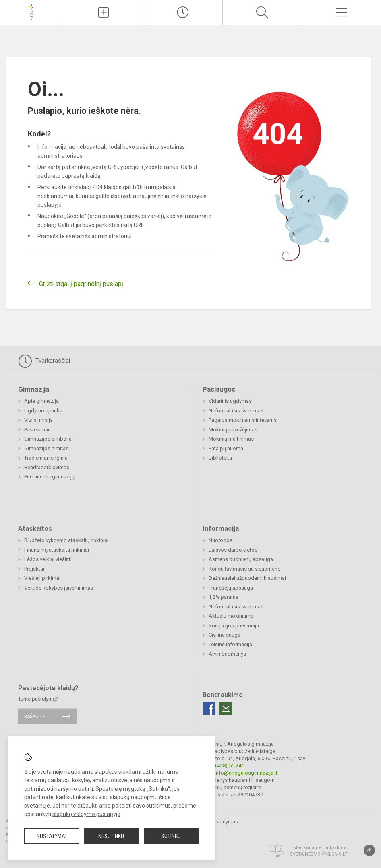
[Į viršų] (369, 850)
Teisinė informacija (230, 644)
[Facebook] (209, 708)
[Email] (226, 708)
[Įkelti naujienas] (104, 12)
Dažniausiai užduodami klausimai (247, 578)
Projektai (34, 569)
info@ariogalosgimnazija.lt (246, 773)
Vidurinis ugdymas (230, 401)
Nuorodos (221, 540)
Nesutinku (111, 836)
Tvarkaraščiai (44, 361)
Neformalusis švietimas (236, 411)
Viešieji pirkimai (42, 578)
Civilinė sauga (225, 635)
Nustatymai (52, 836)
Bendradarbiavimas (47, 467)
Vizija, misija (38, 420)
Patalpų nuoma (226, 448)
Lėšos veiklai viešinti (48, 559)
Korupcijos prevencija (234, 626)
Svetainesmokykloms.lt (319, 854)
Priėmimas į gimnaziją (49, 477)
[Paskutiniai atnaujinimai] (183, 12)
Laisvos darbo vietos (233, 550)
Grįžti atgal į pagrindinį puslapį (81, 284)
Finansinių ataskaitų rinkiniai (57, 550)
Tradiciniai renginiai (47, 458)
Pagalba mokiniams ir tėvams (243, 420)
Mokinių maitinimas (231, 439)
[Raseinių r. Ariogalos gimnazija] (32, 11)
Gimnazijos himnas (46, 448)
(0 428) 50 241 (228, 766)
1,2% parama (224, 597)
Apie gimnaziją (41, 401)
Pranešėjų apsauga (231, 588)
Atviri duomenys (227, 654)
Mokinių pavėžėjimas (233, 430)
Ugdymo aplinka (43, 411)
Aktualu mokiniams (231, 616)
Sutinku (171, 836)
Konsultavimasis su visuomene (244, 569)
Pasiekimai (37, 430)
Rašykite (34, 716)
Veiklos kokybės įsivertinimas (59, 588)
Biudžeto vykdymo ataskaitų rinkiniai (66, 540)
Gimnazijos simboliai (49, 439)
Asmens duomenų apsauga (241, 559)
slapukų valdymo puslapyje (86, 814)
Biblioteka (220, 458)
